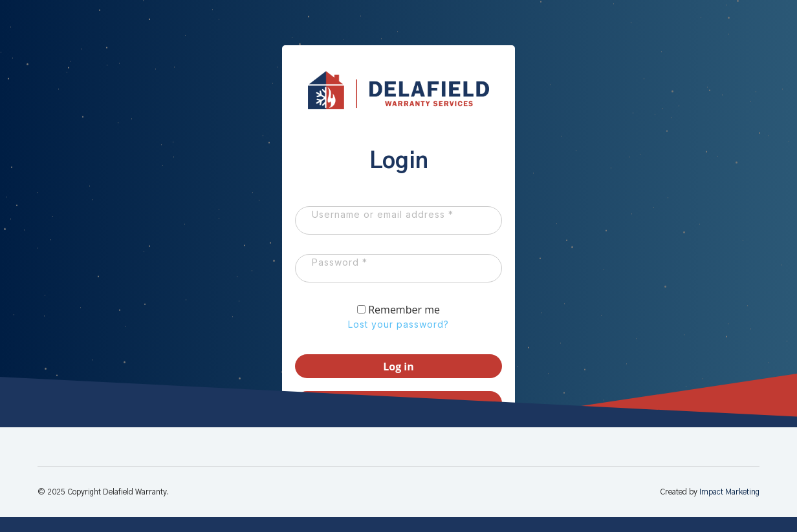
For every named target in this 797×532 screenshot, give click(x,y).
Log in (398, 383)
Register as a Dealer (398, 420)
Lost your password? (398, 340)
